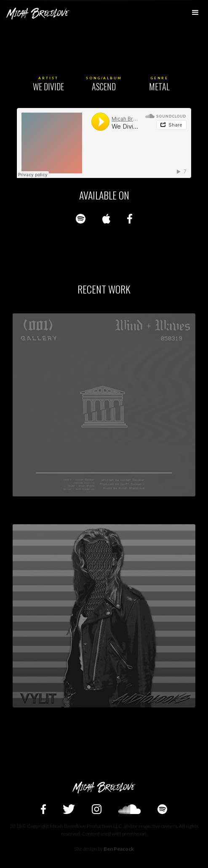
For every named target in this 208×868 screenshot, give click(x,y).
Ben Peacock (119, 849)
